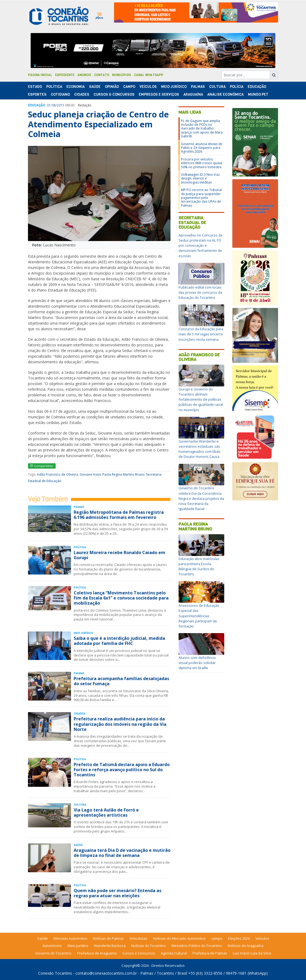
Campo (129, 87)
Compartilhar (42, 466)
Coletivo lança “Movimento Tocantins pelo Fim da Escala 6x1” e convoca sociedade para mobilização (121, 598)
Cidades (82, 94)
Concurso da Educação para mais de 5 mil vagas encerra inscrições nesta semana (201, 334)
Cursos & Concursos (114, 94)
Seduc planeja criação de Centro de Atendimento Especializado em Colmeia (98, 124)
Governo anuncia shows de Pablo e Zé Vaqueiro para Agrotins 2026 (202, 148)
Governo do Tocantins (53, 953)
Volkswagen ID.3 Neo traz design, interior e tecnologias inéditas (200, 178)
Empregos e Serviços (159, 94)
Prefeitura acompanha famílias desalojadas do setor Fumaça (121, 681)
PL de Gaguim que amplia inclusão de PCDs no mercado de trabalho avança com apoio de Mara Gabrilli (202, 129)
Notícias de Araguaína (246, 946)
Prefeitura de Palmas (210, 953)
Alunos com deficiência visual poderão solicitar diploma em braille (197, 663)
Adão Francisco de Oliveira (57, 474)
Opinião (112, 87)
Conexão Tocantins (55, 973)
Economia (76, 87)
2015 (61, 105)
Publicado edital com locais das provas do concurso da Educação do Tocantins (200, 292)
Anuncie (84, 75)
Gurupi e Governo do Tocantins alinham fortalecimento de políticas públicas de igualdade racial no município (201, 399)
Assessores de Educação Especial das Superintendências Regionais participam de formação (199, 616)
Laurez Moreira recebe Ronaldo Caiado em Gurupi (120, 555)
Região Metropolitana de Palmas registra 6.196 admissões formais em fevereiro (119, 515)
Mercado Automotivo (70, 938)
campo (217, 938)
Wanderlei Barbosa (110, 946)
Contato (102, 75)
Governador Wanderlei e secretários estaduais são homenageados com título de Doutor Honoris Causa (200, 449)
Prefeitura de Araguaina (97, 953)
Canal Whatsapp (149, 75)
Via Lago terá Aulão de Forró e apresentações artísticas (106, 812)
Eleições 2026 (239, 938)
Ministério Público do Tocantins (197, 946)
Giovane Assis (90, 474)
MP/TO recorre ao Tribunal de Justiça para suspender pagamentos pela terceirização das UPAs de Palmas (201, 198)
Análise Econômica (225, 94)
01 (49, 105)
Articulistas (138, 938)
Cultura (217, 87)
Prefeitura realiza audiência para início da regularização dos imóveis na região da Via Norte (120, 724)
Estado (35, 87)
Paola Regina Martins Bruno (123, 474)
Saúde (95, 87)
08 (54, 105)
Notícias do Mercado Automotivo (179, 938)
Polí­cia (237, 87)
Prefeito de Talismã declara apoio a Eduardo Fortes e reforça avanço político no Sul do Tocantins (122, 770)
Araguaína (193, 94)
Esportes (37, 94)
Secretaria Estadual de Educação (192, 222)
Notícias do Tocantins (149, 946)
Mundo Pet (258, 94)
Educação (257, 87)
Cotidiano (60, 94)
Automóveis (52, 946)
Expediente (65, 75)
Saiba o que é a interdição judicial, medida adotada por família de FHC (119, 641)
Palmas (198, 87)
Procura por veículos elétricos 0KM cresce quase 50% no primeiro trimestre (202, 163)
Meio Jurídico (174, 87)
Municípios (122, 75)
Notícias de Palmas (108, 938)
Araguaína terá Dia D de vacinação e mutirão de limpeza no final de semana (122, 853)
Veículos (148, 87)
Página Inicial (40, 75)
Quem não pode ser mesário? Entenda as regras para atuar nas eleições (118, 893)
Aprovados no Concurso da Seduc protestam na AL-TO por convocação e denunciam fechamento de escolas (200, 245)
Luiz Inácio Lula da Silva (252, 953)
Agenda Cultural (174, 953)
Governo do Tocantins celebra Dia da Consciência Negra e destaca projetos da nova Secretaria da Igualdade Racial (201, 498)
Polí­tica (54, 87)
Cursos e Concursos (139, 953)
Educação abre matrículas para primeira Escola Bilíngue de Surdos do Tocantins (199, 566)
